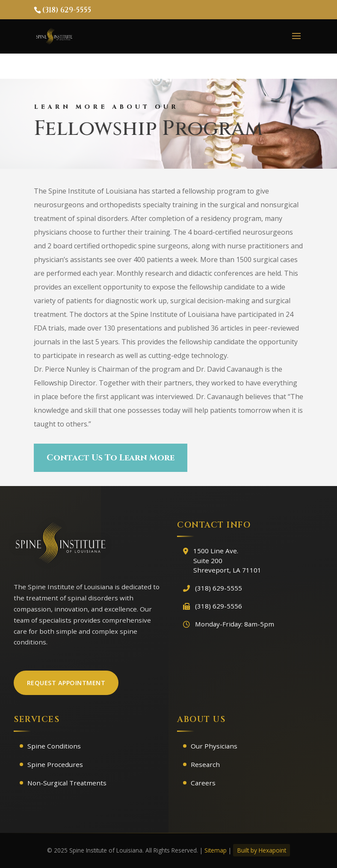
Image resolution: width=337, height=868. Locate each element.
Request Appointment (66, 683)
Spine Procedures (55, 764)
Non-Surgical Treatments (67, 783)
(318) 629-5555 (67, 10)
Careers (203, 783)
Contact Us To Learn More (111, 458)
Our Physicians (214, 746)
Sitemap (216, 850)
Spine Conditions (54, 746)
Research (205, 764)
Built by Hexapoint (262, 850)
